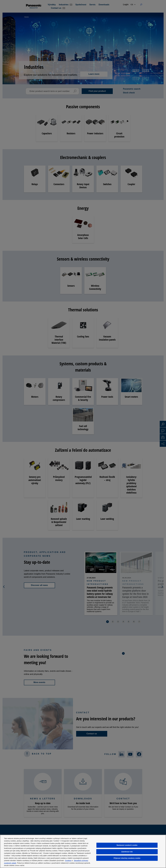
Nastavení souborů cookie (127, 845)
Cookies (68, 861)
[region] (83, 851)
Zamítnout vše (127, 852)
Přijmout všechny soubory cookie (127, 858)
